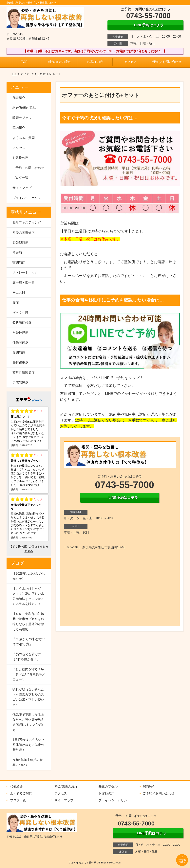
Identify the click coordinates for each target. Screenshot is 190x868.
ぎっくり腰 (20, 313)
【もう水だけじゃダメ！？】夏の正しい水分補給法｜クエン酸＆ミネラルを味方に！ (28, 596)
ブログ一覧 (20, 178)
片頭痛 (17, 253)
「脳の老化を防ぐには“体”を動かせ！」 (27, 657)
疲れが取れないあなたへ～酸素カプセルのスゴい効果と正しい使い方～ (28, 697)
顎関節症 (19, 263)
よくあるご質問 (24, 138)
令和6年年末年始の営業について (28, 762)
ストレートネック (25, 272)
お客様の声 (95, 62)
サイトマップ (22, 188)
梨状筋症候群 (22, 323)
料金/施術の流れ (60, 62)
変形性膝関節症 (24, 373)
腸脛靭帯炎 (20, 363)
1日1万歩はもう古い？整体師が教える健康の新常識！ (28, 745)
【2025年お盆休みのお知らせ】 (29, 576)
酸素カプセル (22, 118)
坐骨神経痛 (20, 333)
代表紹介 (19, 98)
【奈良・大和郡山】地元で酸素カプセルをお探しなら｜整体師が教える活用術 (28, 622)
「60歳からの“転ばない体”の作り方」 (29, 642)
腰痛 (16, 303)
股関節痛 (19, 353)
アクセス (130, 62)
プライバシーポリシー (28, 198)
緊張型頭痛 (20, 243)
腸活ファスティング (27, 222)
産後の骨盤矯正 (24, 233)
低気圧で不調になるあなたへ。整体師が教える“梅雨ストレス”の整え (28, 722)
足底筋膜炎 (20, 383)
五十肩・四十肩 (24, 283)
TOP (24, 62)
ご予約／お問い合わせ (166, 62)
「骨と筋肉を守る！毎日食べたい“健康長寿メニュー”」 (29, 674)
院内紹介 (19, 128)
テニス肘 (19, 293)
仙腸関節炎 (20, 343)
